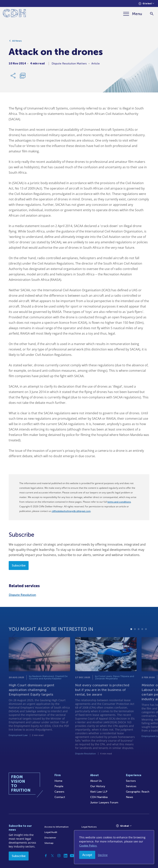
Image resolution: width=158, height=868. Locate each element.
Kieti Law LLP (99, 792)
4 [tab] (142, 639)
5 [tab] (146, 639)
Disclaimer (50, 838)
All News (17, 42)
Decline (103, 855)
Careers (59, 792)
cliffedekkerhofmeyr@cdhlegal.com (71, 511)
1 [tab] (131, 639)
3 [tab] (139, 639)
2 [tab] (135, 639)
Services (131, 786)
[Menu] (133, 14)
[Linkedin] (65, 856)
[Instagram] (59, 856)
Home (58, 781)
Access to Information (56, 827)
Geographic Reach (138, 792)
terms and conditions (119, 502)
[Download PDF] (23, 77)
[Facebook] (46, 856)
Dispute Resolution (22, 595)
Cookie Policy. (88, 846)
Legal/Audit (51, 832)
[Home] (14, 14)
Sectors (131, 781)
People (59, 786)
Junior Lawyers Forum (104, 803)
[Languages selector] (146, 4)
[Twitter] (52, 856)
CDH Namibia (99, 797)
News (130, 797)
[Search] (152, 14)
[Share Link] (13, 77)
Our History (98, 786)
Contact (60, 797)
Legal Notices (89, 827)
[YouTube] (72, 856)
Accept (87, 855)
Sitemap (49, 843)
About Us (96, 781)
